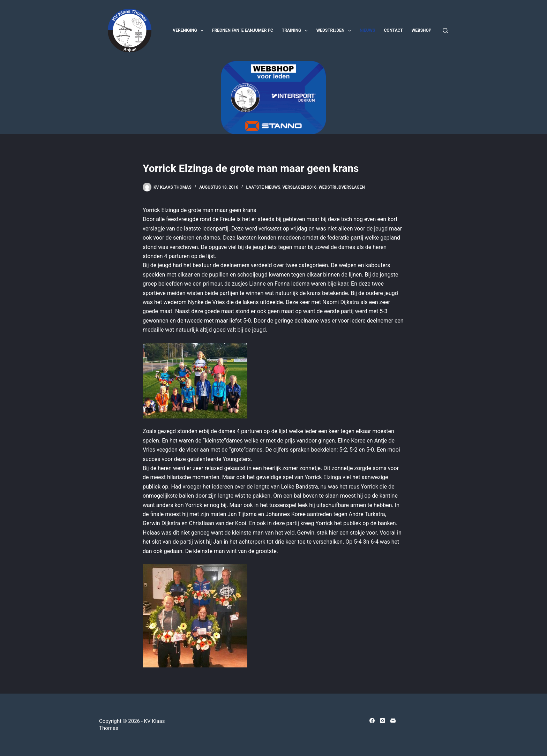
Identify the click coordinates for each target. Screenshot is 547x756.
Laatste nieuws (263, 187)
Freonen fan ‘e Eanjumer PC (243, 30)
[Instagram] (383, 721)
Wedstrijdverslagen (342, 187)
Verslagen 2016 (299, 187)
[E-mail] (393, 721)
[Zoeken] (445, 31)
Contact (393, 30)
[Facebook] (372, 721)
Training (296, 31)
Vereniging (189, 31)
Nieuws (368, 30)
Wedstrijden (335, 31)
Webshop (422, 30)
